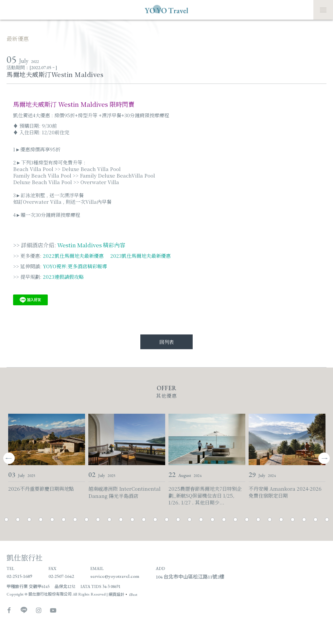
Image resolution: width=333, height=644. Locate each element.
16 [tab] (167, 520)
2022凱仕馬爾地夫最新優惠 (73, 256)
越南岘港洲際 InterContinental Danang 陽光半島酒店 (124, 492)
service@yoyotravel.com (115, 576)
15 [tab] (155, 520)
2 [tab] (6, 520)
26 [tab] (281, 520)
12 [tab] (121, 520)
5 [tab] (41, 520)
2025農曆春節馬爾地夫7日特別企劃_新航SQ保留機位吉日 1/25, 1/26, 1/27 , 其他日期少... (205, 492)
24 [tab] (258, 520)
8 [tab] (75, 520)
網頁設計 (116, 595)
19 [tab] (201, 520)
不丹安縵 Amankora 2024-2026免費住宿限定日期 (285, 492)
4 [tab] (29, 520)
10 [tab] (98, 520)
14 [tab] (144, 520)
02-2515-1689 (19, 576)
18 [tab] (190, 520)
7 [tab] (64, 520)
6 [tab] (52, 520)
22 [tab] (235, 520)
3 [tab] (18, 520)
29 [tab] (315, 520)
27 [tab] (293, 520)
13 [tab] (132, 520)
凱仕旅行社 (25, 557)
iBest (133, 595)
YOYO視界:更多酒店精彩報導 (75, 266)
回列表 (167, 342)
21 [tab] (224, 520)
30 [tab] (327, 520)
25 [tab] (270, 520)
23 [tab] (247, 520)
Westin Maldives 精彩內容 (91, 245)
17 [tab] (178, 520)
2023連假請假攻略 (63, 277)
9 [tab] (87, 520)
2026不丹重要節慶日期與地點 (41, 489)
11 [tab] (109, 520)
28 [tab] (304, 520)
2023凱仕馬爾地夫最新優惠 (140, 256)
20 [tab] (212, 520)
